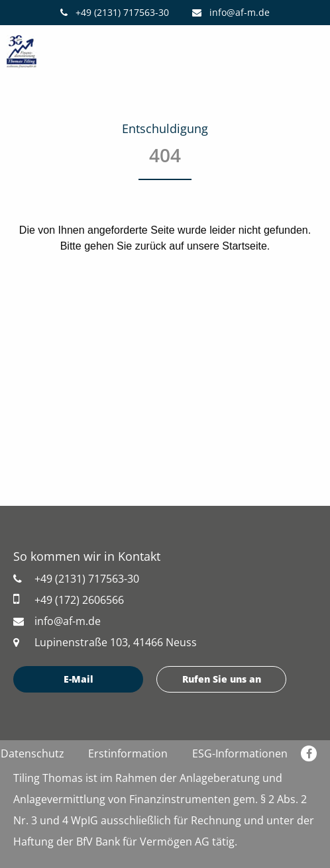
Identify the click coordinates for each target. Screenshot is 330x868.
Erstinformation (128, 753)
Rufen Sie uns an (222, 679)
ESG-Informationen (240, 753)
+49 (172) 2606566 (69, 600)
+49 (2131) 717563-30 (115, 12)
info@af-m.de (231, 12)
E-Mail (79, 679)
